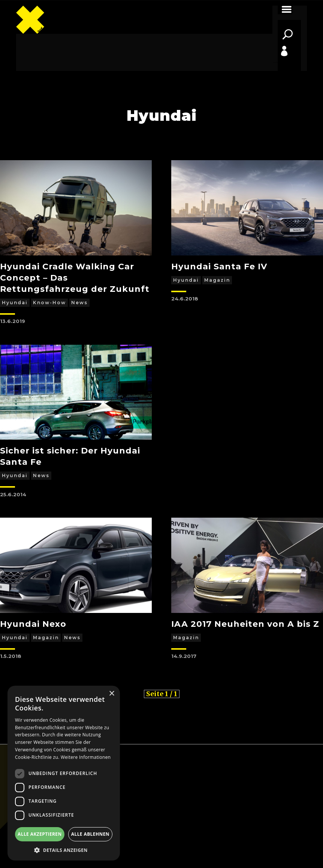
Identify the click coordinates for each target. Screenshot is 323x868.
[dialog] (64, 773)
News (79, 303)
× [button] (111, 694)
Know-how (49, 303)
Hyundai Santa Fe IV (219, 267)
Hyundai (15, 303)
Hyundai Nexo (33, 624)
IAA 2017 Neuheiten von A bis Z (245, 624)
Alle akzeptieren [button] (40, 834)
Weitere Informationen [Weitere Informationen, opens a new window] (86, 757)
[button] (64, 850)
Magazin (217, 280)
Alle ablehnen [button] (90, 834)
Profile (276, 62)
